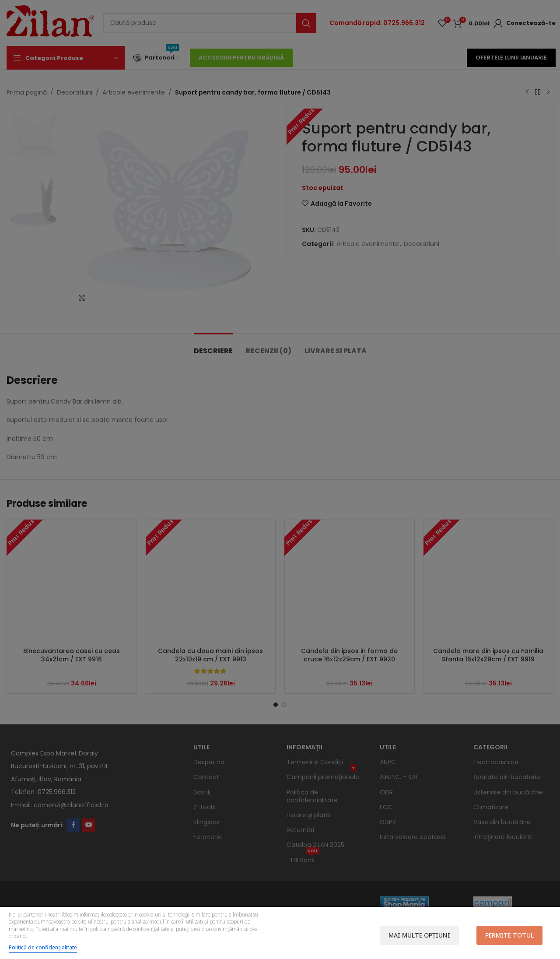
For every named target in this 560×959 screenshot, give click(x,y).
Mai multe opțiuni (419, 935)
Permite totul (509, 935)
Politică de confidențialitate (43, 947)
